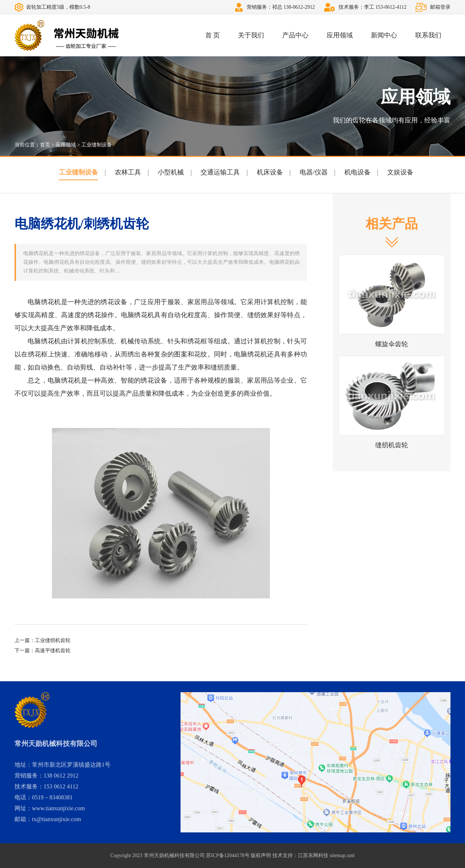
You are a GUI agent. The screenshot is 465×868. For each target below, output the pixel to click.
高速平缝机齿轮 (53, 651)
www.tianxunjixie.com (58, 808)
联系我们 (428, 35)
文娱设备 (400, 172)
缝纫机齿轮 (392, 445)
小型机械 (171, 172)
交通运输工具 (220, 172)
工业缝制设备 (97, 145)
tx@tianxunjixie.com (56, 819)
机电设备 (357, 172)
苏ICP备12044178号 (228, 855)
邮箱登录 (440, 7)
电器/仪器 (314, 172)
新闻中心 (384, 35)
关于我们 (251, 35)
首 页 (213, 35)
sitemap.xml (342, 855)
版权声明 (261, 855)
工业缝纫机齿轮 (53, 640)
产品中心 (295, 35)
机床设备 (270, 172)
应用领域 (340, 35)
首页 (45, 145)
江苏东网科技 (313, 855)
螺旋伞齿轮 (392, 344)
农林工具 (128, 172)
